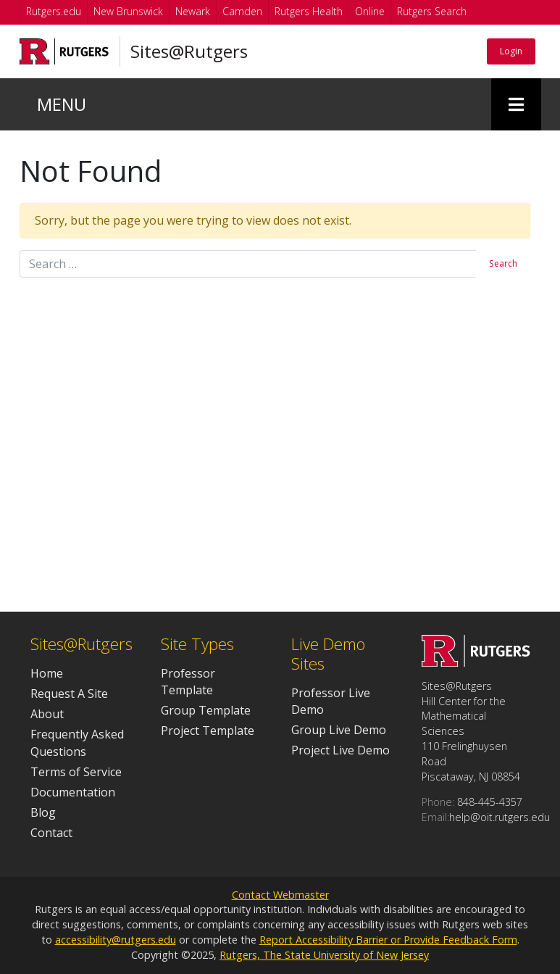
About (47, 714)
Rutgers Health (309, 11)
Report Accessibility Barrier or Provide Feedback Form (388, 940)
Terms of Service (76, 772)
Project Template (208, 730)
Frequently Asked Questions (77, 742)
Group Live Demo (339, 730)
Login (506, 51)
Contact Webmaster (280, 895)
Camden (242, 11)
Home (47, 673)
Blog (43, 812)
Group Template (206, 710)
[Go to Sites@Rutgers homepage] (476, 662)
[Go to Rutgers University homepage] (62, 51)
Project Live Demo (340, 750)
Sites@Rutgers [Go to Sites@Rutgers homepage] (183, 51)
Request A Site (69, 694)
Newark (193, 11)
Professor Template (188, 682)
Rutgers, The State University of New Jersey (324, 955)
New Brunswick (128, 11)
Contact (51, 833)
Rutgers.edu (54, 11)
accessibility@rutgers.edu (116, 940)
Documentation (73, 792)
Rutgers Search (432, 11)
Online (370, 11)
